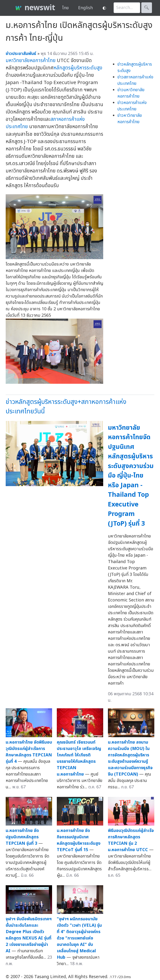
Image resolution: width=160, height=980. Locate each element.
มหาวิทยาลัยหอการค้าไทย (31, 61)
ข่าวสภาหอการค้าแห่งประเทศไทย (135, 80)
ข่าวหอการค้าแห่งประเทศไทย (132, 106)
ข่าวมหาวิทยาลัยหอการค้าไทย (131, 93)
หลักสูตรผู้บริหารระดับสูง (78, 68)
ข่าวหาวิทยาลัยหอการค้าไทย (130, 119)
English (85, 8)
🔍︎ (147, 8)
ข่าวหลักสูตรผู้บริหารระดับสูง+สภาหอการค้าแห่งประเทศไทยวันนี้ (66, 407)
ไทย (65, 8)
